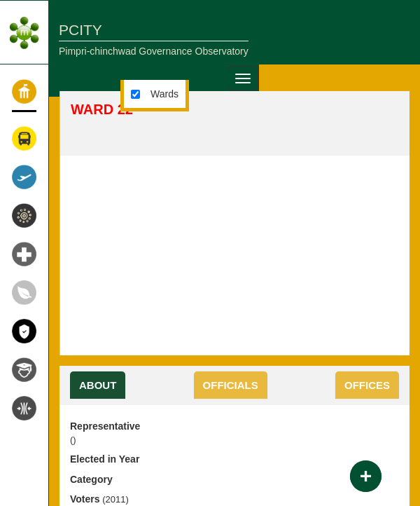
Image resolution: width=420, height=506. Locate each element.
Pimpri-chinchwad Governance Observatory (154, 51)
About (98, 385)
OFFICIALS (231, 385)
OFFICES (367, 385)
